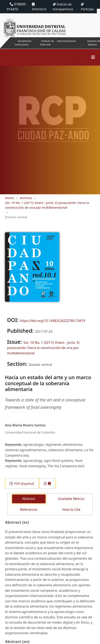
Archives (26, 198)
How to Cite (71, 509)
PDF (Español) (24, 483)
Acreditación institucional (23, 43)
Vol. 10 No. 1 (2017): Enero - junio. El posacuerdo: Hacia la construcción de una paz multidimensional (47, 205)
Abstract (29, 499)
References (29, 509)
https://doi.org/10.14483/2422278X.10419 (53, 321)
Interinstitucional (66, 41)
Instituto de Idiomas (94, 43)
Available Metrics (71, 499)
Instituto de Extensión (47, 43)
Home (9, 198)
